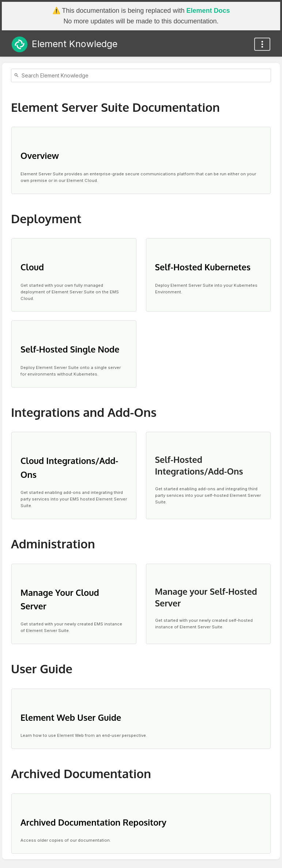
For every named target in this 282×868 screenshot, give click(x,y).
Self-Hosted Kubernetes (203, 267)
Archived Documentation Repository (93, 822)
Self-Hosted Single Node (70, 349)
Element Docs (208, 11)
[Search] (18, 75)
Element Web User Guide (71, 717)
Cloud (32, 267)
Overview (40, 155)
